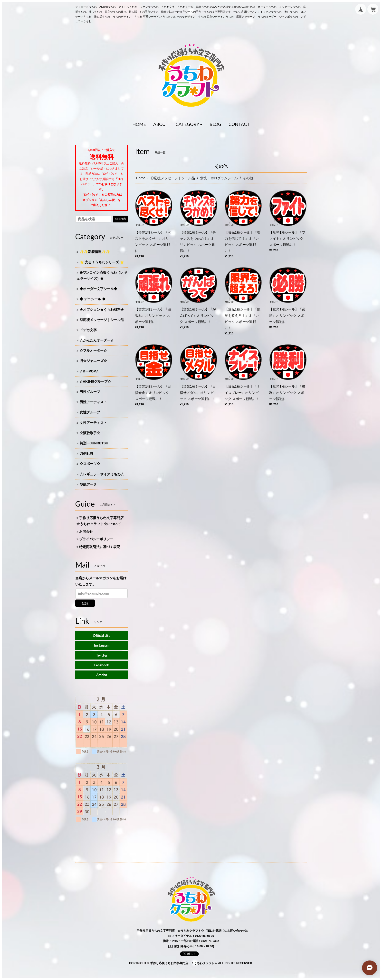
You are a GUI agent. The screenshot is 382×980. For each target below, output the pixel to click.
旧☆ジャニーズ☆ (93, 361)
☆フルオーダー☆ (93, 350)
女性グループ (90, 412)
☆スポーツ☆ (90, 464)
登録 (85, 603)
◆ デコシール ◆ (93, 299)
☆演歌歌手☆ (90, 433)
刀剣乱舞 (86, 453)
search (120, 219)
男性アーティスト (93, 402)
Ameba (102, 675)
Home (141, 178)
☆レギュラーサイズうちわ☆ (102, 474)
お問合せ (86, 531)
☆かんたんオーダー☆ (97, 340)
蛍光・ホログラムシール (219, 178)
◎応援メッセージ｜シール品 (173, 178)
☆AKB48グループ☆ (95, 381)
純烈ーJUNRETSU (94, 443)
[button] (189, 124)
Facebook (102, 665)
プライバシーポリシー (96, 539)
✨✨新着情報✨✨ (95, 252)
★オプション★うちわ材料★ (102, 310)
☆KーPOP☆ (89, 371)
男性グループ (90, 392)
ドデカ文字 (88, 330)
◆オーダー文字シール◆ (98, 289)
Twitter (102, 655)
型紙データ (88, 484)
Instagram (102, 645)
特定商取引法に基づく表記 (100, 547)
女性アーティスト (93, 423)
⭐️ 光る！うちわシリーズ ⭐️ (102, 262)
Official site (102, 635)
